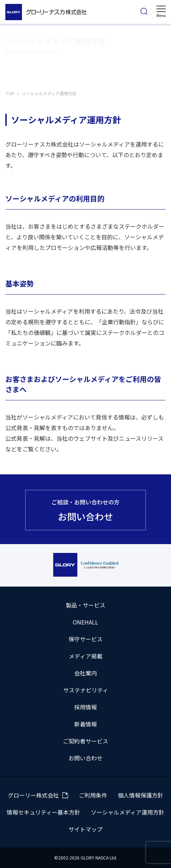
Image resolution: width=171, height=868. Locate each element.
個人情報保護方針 (140, 795)
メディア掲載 (86, 656)
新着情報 (85, 724)
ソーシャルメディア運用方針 (128, 812)
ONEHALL (85, 622)
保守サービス (85, 639)
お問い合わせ (85, 758)
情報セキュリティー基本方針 (43, 812)
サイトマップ (85, 829)
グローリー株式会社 (33, 795)
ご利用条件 (93, 795)
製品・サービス (85, 605)
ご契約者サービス (85, 741)
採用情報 (85, 707)
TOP (10, 93)
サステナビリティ (86, 690)
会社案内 (85, 673)
